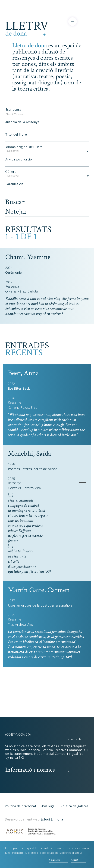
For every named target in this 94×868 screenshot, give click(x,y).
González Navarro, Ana (24, 488)
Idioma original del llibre (24, 147)
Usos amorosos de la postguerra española (40, 605)
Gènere (11, 172)
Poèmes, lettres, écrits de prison (33, 469)
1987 (11, 601)
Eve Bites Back (19, 388)
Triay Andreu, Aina (21, 624)
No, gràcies (54, 861)
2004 (9, 268)
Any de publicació (19, 159)
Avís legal (48, 806)
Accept (74, 861)
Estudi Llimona (52, 819)
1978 (11, 464)
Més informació (14, 854)
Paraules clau (15, 184)
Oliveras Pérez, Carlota (21, 291)
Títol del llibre (16, 134)
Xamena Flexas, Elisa (23, 408)
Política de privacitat (21, 806)
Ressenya (12, 286)
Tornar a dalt (74, 739)
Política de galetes (74, 806)
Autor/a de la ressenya (22, 122)
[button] (47, 151)
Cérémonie (13, 272)
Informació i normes (30, 770)
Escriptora (13, 109)
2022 (11, 384)
